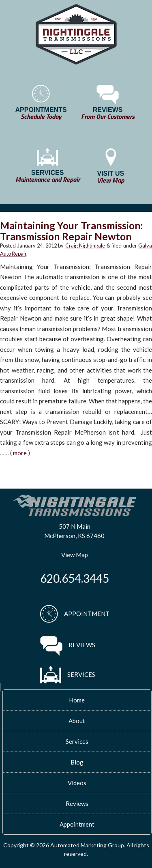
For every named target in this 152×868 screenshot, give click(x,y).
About (77, 721)
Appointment (77, 824)
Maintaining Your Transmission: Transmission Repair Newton (72, 231)
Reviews (77, 803)
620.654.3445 (75, 578)
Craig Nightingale (85, 246)
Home (77, 700)
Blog (77, 762)
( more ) (20, 453)
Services (77, 741)
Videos (77, 783)
